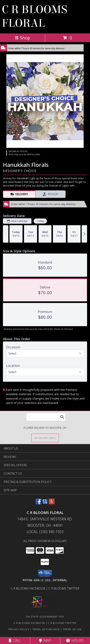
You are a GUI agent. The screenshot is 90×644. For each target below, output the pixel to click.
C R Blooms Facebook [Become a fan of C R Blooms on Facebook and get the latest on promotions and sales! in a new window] (28, 588)
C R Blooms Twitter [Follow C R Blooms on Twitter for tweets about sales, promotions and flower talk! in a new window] (64, 588)
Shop (23, 38)
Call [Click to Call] (15, 640)
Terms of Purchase (46, 629)
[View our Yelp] (52, 503)
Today (40, 221)
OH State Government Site (45, 617)
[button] (45, 573)
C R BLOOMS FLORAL (35, 16)
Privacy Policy (19, 629)
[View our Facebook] (39, 503)
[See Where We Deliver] (45, 438)
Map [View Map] (45, 640)
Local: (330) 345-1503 (45, 532)
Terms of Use (72, 629)
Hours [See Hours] (75, 640)
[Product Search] (46, 417)
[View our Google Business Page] (45, 503)
